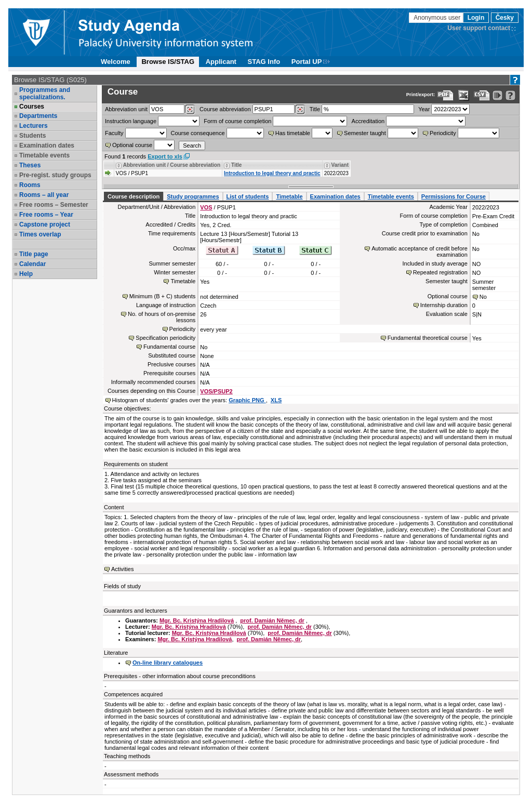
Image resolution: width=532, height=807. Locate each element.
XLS (276, 400)
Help (26, 274)
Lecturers (34, 126)
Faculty (114, 133)
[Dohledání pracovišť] (190, 110)
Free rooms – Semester (54, 205)
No (483, 297)
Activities (122, 569)
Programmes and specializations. (45, 94)
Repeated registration (440, 272)
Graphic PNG (247, 400)
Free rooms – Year (46, 215)
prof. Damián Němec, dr (272, 620)
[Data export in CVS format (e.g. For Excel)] (482, 95)
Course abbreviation (225, 109)
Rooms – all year (44, 195)
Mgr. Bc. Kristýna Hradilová (197, 620)
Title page (34, 254)
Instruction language (131, 121)
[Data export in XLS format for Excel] (464, 95)
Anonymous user (438, 18)
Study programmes (193, 196)
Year (424, 109)
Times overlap (40, 234)
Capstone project (45, 224)
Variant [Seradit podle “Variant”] (340, 165)
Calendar (32, 264)
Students (32, 136)
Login (476, 18)
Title (315, 109)
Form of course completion (237, 121)
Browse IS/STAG (168, 62)
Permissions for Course (454, 196)
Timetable (289, 196)
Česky (505, 18)
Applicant (221, 62)
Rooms (30, 185)
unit (126, 109)
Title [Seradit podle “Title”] (236, 165)
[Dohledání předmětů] (300, 110)
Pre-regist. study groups (55, 175)
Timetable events (44, 155)
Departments (38, 116)
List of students (248, 196)
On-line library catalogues (168, 663)
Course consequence (198, 133)
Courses (32, 107)
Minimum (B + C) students (162, 296)
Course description (134, 196)
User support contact (479, 28)
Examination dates (47, 145)
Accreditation (368, 121)
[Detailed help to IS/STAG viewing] (510, 95)
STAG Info (264, 62)
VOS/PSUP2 (216, 391)
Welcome (116, 62)
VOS (206, 207)
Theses (30, 165)
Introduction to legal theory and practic (272, 173)
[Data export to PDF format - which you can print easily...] (445, 95)
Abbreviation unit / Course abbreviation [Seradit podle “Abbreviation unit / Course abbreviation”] (172, 165)
